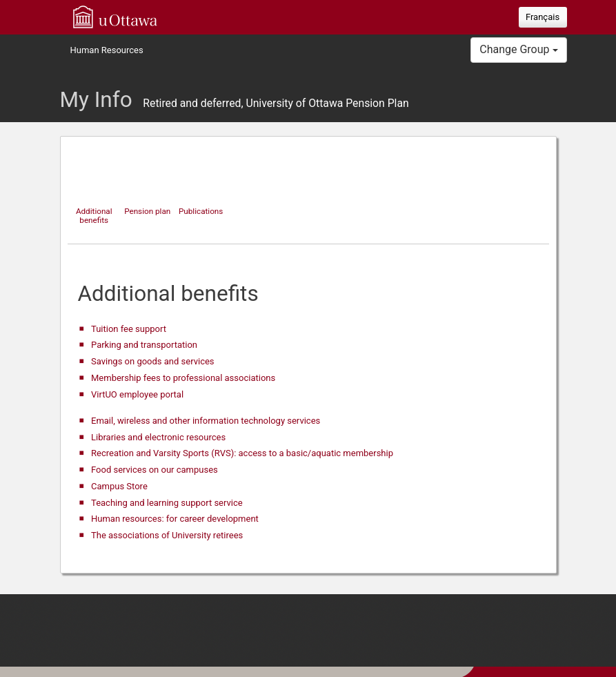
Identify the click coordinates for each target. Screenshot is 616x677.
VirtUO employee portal (137, 394)
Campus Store (119, 486)
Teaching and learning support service (167, 503)
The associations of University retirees (167, 535)
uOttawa (115, 17)
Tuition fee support (129, 329)
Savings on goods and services (153, 361)
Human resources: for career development (175, 519)
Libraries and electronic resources (158, 437)
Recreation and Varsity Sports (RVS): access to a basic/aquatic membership (242, 453)
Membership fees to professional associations (183, 378)
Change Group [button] (518, 49)
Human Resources (107, 50)
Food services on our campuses (155, 470)
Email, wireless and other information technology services (206, 421)
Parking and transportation (144, 345)
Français (543, 17)
